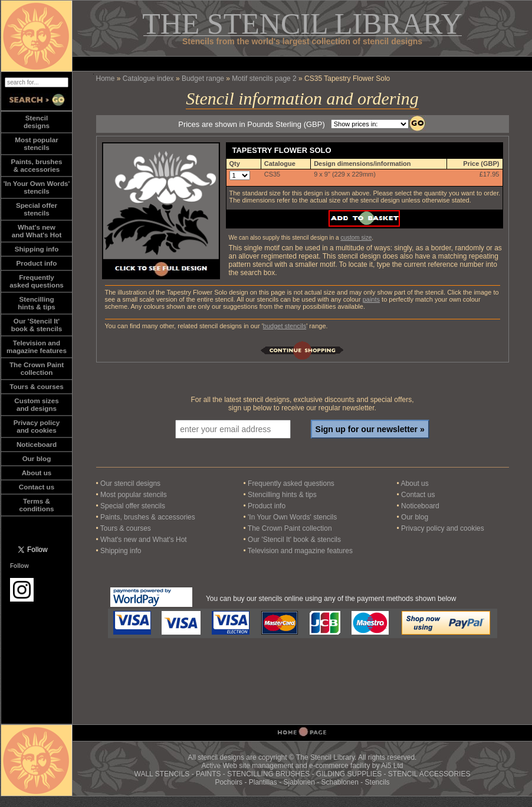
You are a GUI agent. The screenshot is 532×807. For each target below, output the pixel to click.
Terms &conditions (36, 505)
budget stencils (285, 326)
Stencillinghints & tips (37, 303)
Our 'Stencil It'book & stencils (37, 325)
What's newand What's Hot (37, 231)
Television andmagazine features (37, 347)
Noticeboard (37, 444)
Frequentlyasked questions (37, 281)
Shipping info (37, 249)
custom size (356, 238)
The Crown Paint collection (290, 528)
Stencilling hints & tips (282, 495)
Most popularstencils (36, 143)
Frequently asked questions (291, 483)
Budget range (203, 79)
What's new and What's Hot (144, 540)
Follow (19, 566)
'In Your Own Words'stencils (37, 187)
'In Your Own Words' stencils (292, 517)
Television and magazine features (300, 551)
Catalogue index (148, 79)
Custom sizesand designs (36, 404)
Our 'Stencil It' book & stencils (294, 540)
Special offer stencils (133, 506)
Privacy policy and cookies (37, 426)
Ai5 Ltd (392, 766)
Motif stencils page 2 (264, 79)
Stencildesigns (37, 122)
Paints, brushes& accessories (36, 165)
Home (106, 79)
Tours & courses (36, 386)
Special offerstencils (37, 209)
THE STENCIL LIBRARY (302, 24)
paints (371, 299)
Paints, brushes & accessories (148, 517)
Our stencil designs (130, 483)
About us (37, 473)
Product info (37, 263)
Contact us (37, 487)
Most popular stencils (134, 495)
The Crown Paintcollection (37, 368)
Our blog (37, 458)
